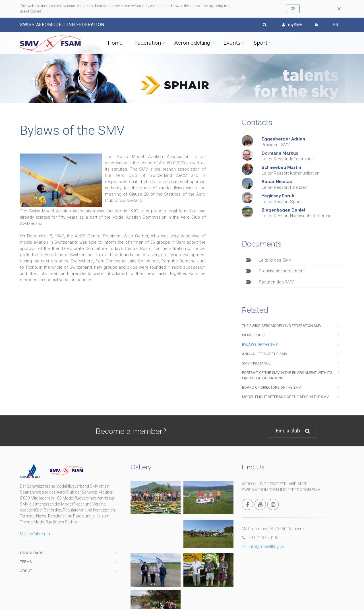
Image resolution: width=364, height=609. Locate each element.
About (26, 571)
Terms (26, 562)
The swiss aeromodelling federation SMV (282, 326)
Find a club (293, 431)
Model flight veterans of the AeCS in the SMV (285, 397)
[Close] (339, 9)
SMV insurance (256, 363)
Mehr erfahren (35, 534)
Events (232, 43)
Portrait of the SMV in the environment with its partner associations (287, 375)
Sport (260, 43)
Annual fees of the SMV (265, 354)
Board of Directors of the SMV (271, 387)
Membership (253, 335)
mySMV (292, 25)
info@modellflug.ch (263, 546)
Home (115, 43)
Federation (148, 43)
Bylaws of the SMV (260, 344)
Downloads (32, 553)
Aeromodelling (192, 43)
